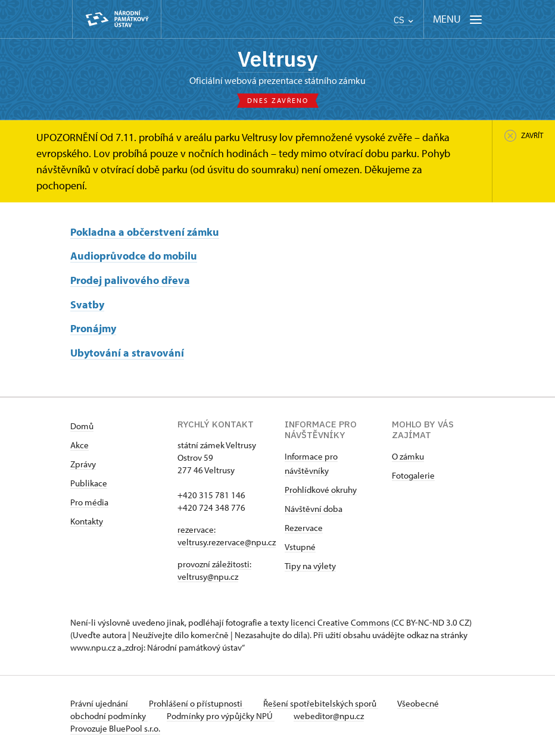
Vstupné (300, 547)
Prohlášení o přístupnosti (197, 703)
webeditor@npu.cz (329, 716)
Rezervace (304, 528)
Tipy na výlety (310, 566)
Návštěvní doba (314, 509)
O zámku (408, 456)
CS (403, 20)
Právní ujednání (100, 703)
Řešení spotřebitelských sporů (321, 703)
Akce (79, 445)
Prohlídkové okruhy (321, 490)
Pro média (89, 502)
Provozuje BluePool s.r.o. (115, 728)
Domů (82, 426)
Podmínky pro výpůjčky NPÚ (221, 716)
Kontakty (87, 521)
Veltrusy (277, 59)
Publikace (89, 483)
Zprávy (83, 464)
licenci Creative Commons (340, 622)
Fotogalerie (413, 475)
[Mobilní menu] (458, 19)
